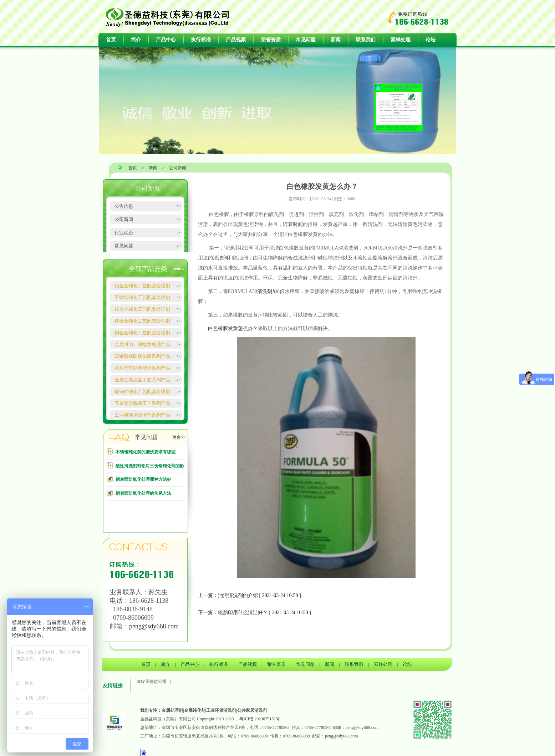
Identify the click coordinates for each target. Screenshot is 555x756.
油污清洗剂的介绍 (238, 595)
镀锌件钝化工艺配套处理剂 (142, 392)
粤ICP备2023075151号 (260, 719)
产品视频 (236, 40)
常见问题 (306, 40)
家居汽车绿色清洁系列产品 (142, 368)
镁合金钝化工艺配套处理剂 (142, 321)
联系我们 (366, 40)
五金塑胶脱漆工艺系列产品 (142, 403)
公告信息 (124, 206)
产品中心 (166, 40)
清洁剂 (220, 258)
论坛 (431, 40)
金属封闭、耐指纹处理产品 (142, 344)
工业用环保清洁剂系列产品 (142, 415)
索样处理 (401, 40)
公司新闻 (178, 168)
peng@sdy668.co (151, 626)
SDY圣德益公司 (152, 682)
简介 (136, 40)
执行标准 (201, 40)
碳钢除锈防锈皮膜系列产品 (142, 356)
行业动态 (124, 233)
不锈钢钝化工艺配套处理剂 (142, 297)
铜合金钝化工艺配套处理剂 (142, 333)
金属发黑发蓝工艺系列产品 (142, 380)
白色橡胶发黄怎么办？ (232, 328)
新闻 (336, 40)
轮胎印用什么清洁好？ (243, 613)
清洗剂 (265, 291)
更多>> (179, 437)
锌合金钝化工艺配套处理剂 (142, 309)
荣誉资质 (271, 40)
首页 (111, 40)
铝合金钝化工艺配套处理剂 (142, 286)
